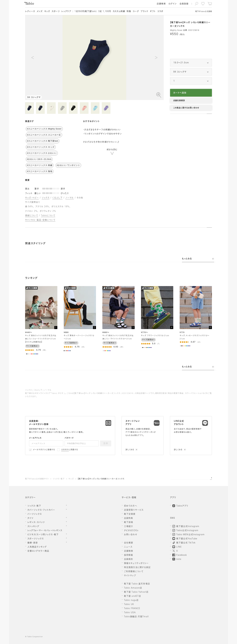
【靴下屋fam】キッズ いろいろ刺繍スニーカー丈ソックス (101, 479)
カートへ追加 (180, 93)
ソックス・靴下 (59, 479)
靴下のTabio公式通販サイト (37, 479)
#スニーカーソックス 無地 (40, 171)
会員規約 (65, 450)
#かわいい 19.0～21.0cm (39, 159)
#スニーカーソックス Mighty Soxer (44, 129)
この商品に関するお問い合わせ (186, 108)
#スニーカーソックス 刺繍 (40, 165)
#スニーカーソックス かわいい (42, 153)
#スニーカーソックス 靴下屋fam (43, 141)
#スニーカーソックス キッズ (41, 147)
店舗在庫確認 (179, 101)
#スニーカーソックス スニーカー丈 (44, 135)
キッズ (71, 479)
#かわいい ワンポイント (68, 165)
